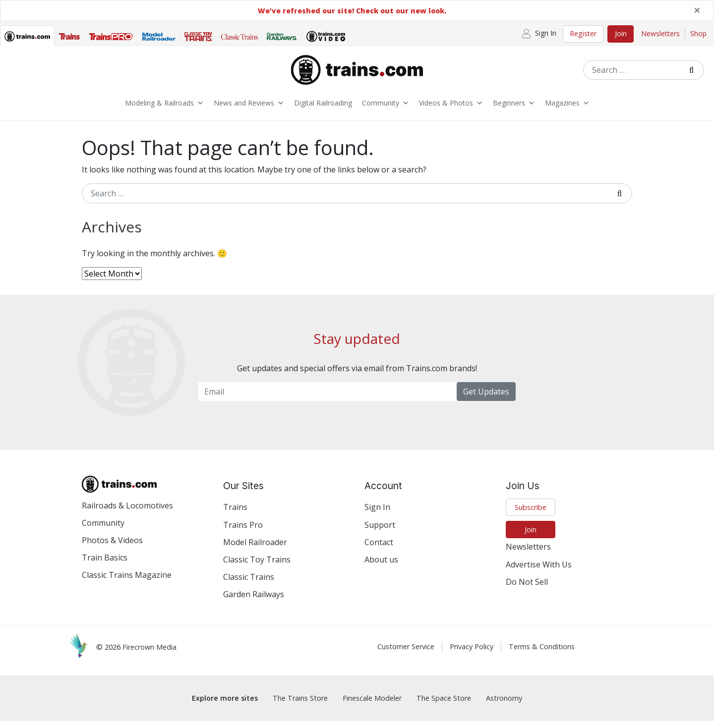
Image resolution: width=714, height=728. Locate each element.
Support (380, 532)
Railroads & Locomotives (127, 512)
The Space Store (444, 705)
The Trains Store (300, 705)
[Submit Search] (695, 70)
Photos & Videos (112, 547)
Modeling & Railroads (164, 107)
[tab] (27, 38)
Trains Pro (243, 532)
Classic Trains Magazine (127, 582)
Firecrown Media (149, 654)
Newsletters (660, 33)
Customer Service (406, 654)
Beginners (514, 107)
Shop (698, 33)
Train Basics (105, 564)
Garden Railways (254, 601)
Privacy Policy (472, 654)
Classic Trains (249, 584)
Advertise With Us (539, 571)
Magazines (567, 107)
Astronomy (504, 705)
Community (386, 107)
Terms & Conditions (542, 654)
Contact (379, 549)
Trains (235, 514)
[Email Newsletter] (327, 398)
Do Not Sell (527, 589)
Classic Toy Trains (257, 566)
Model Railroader (255, 549)
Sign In (377, 514)
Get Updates (486, 398)
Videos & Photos (451, 107)
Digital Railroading (323, 106)
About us (381, 566)
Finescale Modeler (372, 705)
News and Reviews (249, 107)
